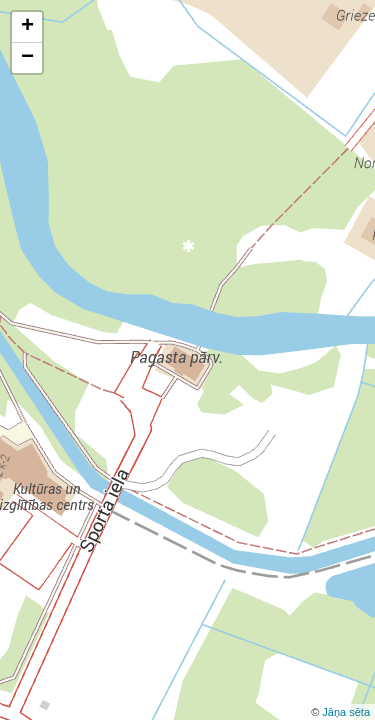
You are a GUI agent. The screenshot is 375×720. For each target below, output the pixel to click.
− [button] (27, 58)
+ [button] (27, 27)
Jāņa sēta (346, 712)
